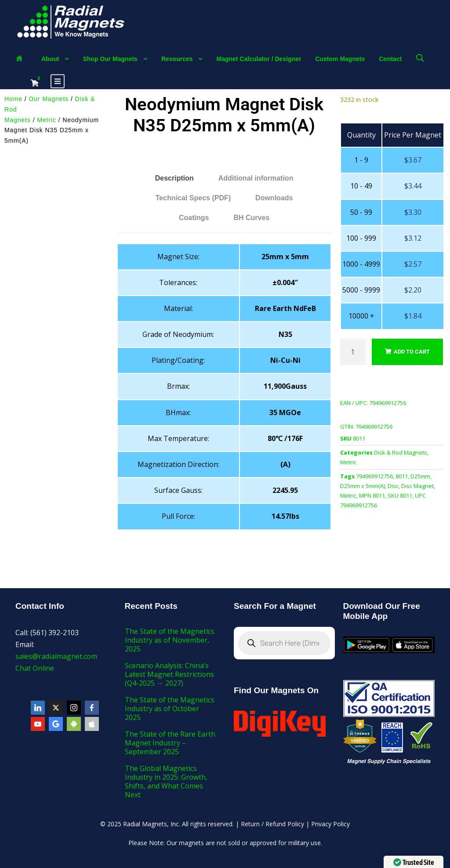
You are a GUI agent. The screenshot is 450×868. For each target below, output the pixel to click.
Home (13, 99)
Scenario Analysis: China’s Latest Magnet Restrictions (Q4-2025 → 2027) (169, 674)
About (50, 59)
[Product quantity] (353, 352)
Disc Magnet (417, 486)
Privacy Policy (330, 824)
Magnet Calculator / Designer (259, 59)
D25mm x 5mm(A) (363, 486)
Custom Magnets (340, 59)
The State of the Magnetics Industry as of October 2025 (170, 709)
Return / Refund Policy (272, 824)
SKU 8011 (400, 495)
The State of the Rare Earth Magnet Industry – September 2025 (170, 743)
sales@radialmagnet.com (56, 656)
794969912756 (374, 476)
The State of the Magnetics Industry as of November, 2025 (170, 640)
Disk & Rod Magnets (401, 452)
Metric (47, 120)
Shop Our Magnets (110, 59)
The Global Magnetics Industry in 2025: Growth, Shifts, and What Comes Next (166, 781)
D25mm (420, 476)
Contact (390, 59)
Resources (177, 59)
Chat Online (35, 668)
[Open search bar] (420, 58)
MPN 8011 (372, 495)
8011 (402, 476)
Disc (393, 486)
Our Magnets (49, 99)
